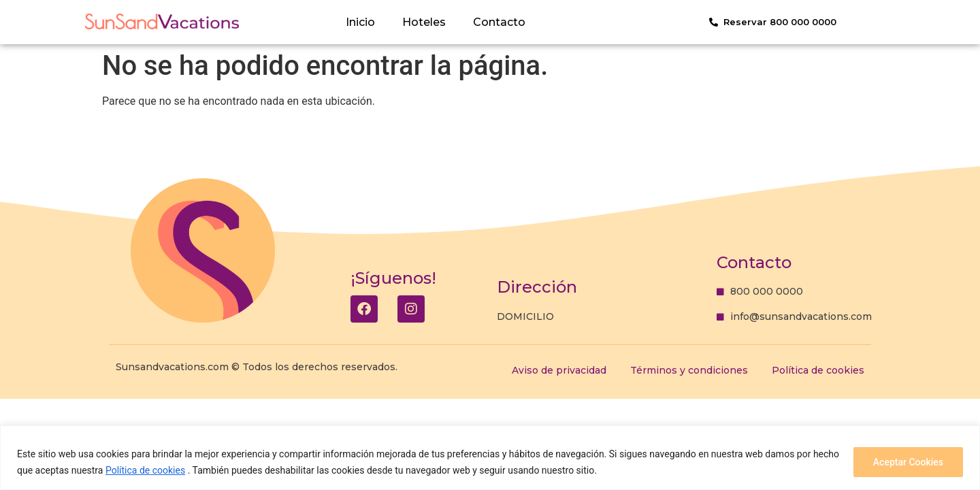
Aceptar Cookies (908, 462)
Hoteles (424, 22)
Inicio (360, 22)
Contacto (499, 22)
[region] (490, 458)
